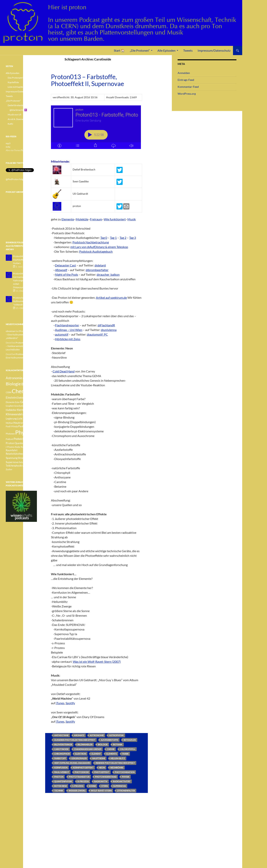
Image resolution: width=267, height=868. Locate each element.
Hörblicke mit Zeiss (68, 339)
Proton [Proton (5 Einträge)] (10, 443)
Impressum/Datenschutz (214, 50)
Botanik (118, 744)
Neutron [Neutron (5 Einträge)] (19, 423)
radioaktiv (101, 781)
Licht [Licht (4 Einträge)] (20, 419)
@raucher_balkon (108, 274)
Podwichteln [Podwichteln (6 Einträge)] (21, 439)
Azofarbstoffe (109, 740)
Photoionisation (125, 772)
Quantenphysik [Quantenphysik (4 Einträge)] (23, 443)
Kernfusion (61, 767)
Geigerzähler (79, 758)
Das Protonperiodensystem (21, 78)
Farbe (125, 754)
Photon (59, 777)
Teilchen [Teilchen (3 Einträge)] (23, 462)
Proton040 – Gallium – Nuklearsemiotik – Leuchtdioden (21, 346)
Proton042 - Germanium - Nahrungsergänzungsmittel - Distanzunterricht (24, 280)
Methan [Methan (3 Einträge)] (9, 423)
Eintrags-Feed (186, 80)
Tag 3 (133, 238)
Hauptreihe (99, 758)
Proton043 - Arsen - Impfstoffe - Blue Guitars (23, 260)
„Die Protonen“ (140, 50)
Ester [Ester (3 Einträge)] (17, 402)
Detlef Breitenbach (17, 105)
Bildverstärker (63, 744)
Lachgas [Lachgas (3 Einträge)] (26, 414)
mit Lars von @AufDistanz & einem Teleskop (99, 247)
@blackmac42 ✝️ (18, 110)
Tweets (188, 50)
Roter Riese (61, 786)
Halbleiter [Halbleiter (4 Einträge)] (11, 410)
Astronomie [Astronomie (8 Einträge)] (14, 378)
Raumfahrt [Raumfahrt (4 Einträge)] (12, 450)
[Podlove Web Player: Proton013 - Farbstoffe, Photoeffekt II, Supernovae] (96, 129)
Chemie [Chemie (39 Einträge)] (21, 391)
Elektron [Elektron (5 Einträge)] (22, 398)
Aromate (79, 735)
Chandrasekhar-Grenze (88, 749)
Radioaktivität (122, 781)
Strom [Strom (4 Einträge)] (21, 458)
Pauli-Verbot (62, 772)
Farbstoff (60, 758)
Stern (105, 786)
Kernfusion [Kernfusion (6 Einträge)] (24, 410)
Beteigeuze (130, 740)
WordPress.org (187, 94)
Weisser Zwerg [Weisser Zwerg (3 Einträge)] (29, 466)
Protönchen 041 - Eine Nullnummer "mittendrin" (24, 301)
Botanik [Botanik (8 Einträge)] (27, 384)
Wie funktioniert (115, 219)
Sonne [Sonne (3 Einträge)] (30, 454)
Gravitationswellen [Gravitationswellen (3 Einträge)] (23, 406)
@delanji (100, 265)
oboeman (11, 331)
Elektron (81, 754)
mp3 (8, 143)
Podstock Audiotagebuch (96, 251)
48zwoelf (61, 270)
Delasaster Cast (65, 265)
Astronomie (97, 735)
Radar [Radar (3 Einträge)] (18, 447)
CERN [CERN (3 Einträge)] (9, 392)
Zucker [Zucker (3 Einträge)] (9, 469)
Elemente (68, 219)
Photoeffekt (102, 772)
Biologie (103, 744)
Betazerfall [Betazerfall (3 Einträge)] (28, 378)
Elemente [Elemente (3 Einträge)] (10, 402)
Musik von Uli (15, 115)
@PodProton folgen (16, 179)
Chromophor (62, 754)
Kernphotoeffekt (83, 767)
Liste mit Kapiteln (16, 87)
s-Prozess (78, 786)
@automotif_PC (97, 334)
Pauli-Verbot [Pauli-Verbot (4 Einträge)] (25, 426)
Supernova (120, 786)
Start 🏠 (119, 50)
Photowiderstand (106, 777)
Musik (132, 219)
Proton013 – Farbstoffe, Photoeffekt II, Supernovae (87, 80)
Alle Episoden (166, 50)
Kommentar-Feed (188, 87)
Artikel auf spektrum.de (111, 297)
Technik (59, 791)
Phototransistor (79, 777)
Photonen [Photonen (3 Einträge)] (10, 434)
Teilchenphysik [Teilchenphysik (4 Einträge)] (14, 466)
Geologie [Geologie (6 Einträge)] (26, 402)
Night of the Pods (67, 274)
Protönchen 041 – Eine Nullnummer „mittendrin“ (21, 335)
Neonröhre (117, 767)
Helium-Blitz (118, 758)
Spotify (70, 703)
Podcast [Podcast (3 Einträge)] (10, 439)
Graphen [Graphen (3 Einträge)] (10, 406)
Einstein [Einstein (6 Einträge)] (11, 397)
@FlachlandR (106, 325)
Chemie (111, 749)
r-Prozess (83, 781)
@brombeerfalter (97, 270)
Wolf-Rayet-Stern (101, 791)
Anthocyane (61, 735)
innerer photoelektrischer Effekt (115, 763)
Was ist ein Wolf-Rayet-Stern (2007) (97, 662)
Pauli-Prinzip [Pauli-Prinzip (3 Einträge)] (12, 426)
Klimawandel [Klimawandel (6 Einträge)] (14, 414)
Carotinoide (61, 749)
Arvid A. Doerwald (17, 119)
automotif (62, 334)
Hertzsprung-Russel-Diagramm (72, 763)
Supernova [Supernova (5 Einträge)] (12, 462)
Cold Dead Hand (64, 371)
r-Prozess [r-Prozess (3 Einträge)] (10, 447)
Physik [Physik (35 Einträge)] (23, 432)
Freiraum (96, 219)
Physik (126, 777)
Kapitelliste (13, 82)
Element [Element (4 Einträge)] (32, 398)
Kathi (10, 124)
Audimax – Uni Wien (69, 330)
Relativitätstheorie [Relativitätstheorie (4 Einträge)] (16, 454)
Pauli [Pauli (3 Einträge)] (26, 423)
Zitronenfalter (126, 791)
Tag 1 (113, 238)
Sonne (92, 786)
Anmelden (184, 73)
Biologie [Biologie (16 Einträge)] (13, 384)
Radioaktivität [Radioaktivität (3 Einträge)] (28, 447)
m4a (8, 147)
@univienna (109, 330)
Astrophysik (116, 735)
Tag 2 (123, 238)
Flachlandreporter (67, 325)
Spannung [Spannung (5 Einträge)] (12, 458)
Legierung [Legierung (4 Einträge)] (11, 419)
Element (96, 754)
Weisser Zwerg (77, 791)
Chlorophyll (128, 749)
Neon (102, 767)
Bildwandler (85, 744)
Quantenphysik (63, 781)
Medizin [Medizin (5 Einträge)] (28, 418)
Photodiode (82, 772)
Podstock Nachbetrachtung (91, 242)
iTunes (60, 703)
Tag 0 (104, 238)
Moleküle (82, 219)
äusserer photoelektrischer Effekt (75, 740)
